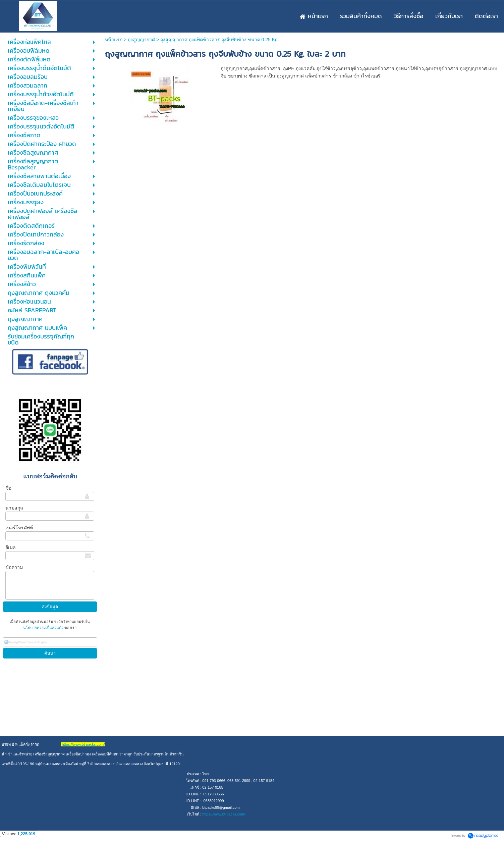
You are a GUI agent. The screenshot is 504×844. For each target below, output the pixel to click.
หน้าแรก (114, 40)
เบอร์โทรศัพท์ (19, 528)
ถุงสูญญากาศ (141, 40)
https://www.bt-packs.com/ (224, 814)
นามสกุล (14, 508)
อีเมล (11, 547)
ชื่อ (8, 488)
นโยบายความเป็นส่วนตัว (44, 628)
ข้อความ (14, 567)
